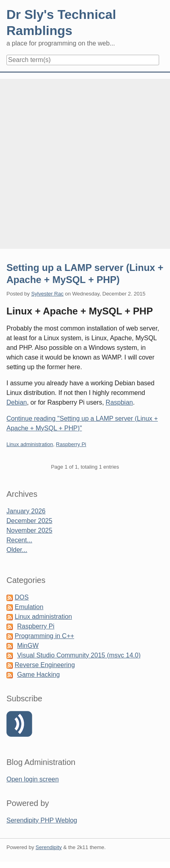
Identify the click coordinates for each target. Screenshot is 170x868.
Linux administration (30, 444)
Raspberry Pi (71, 444)
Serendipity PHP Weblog (42, 820)
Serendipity (49, 847)
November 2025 (29, 530)
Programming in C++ (44, 636)
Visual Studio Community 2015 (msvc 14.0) (79, 655)
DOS (22, 597)
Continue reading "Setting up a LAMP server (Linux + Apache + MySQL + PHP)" (82, 423)
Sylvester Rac (47, 294)
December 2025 (29, 521)
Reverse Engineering (45, 665)
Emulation (29, 607)
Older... (17, 550)
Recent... (19, 540)
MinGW (28, 646)
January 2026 (26, 511)
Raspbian (119, 402)
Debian (17, 402)
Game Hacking (38, 675)
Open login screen (33, 779)
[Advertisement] (85, 164)
